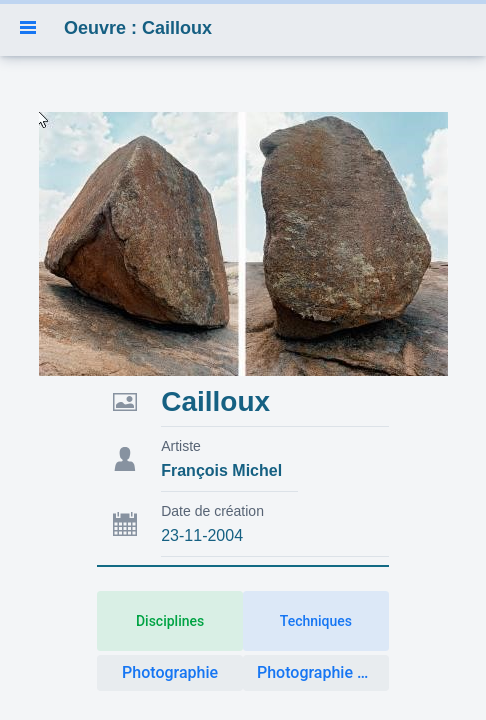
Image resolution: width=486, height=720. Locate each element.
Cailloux (215, 401)
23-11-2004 (202, 535)
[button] (28, 28)
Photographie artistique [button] (323, 672)
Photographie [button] (170, 672)
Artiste (181, 446)
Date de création (212, 511)
